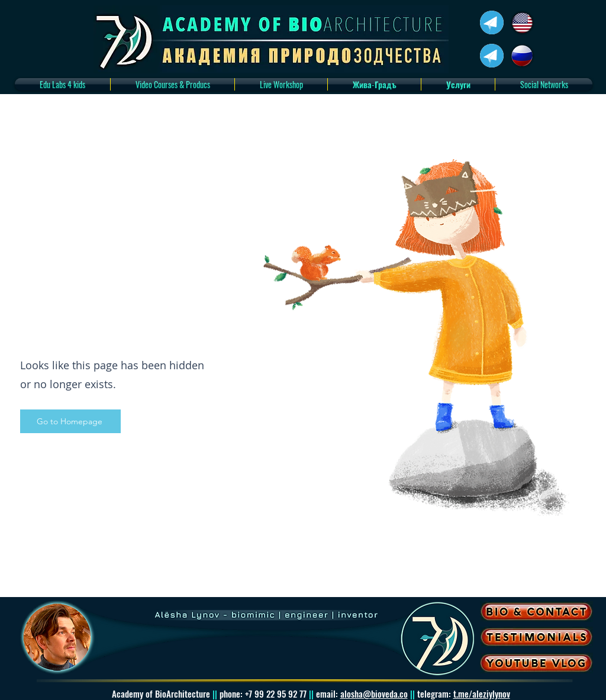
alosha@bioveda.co (374, 693)
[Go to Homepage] (70, 421)
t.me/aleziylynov (482, 693)
